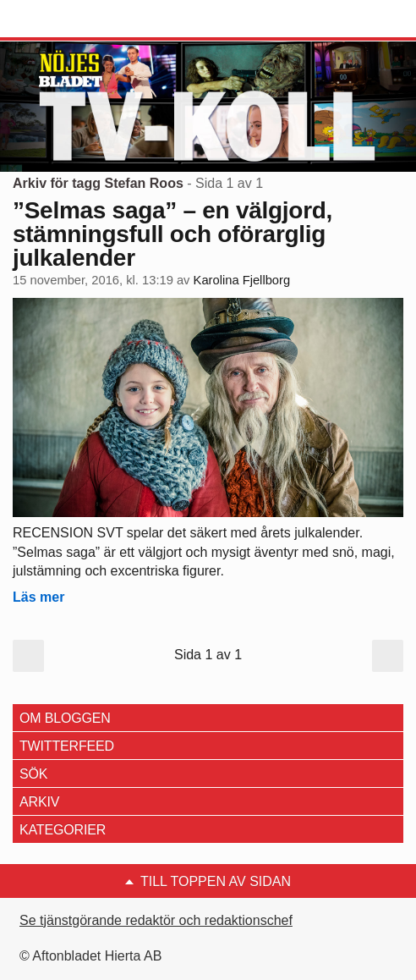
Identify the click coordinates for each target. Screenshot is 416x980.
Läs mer (38, 597)
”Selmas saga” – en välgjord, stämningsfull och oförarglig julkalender (172, 234)
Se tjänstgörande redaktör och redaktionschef (156, 920)
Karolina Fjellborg (242, 280)
